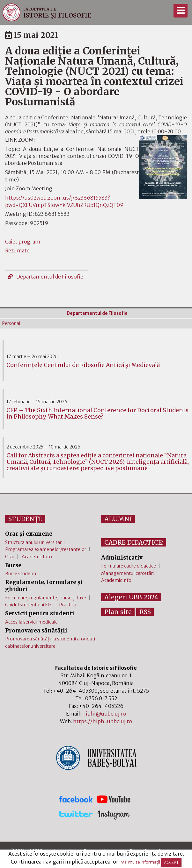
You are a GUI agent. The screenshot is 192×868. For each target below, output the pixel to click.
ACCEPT (171, 862)
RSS (145, 612)
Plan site (118, 612)
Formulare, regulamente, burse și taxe (46, 598)
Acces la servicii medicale (31, 622)
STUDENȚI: (25, 519)
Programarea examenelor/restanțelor (46, 549)
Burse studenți (21, 574)
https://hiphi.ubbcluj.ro (103, 721)
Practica (68, 605)
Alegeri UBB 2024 (131, 597)
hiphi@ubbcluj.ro (104, 714)
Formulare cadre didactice (129, 566)
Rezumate (17, 251)
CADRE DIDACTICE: (134, 542)
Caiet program (23, 242)
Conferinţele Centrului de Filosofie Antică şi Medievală (83, 365)
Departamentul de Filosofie (45, 277)
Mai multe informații (140, 862)
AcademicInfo (37, 557)
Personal (11, 324)
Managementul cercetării (128, 573)
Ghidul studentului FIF (28, 605)
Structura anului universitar (33, 542)
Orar (10, 557)
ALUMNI (118, 519)
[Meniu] (180, 11)
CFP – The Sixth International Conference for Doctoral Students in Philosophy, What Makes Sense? (97, 413)
